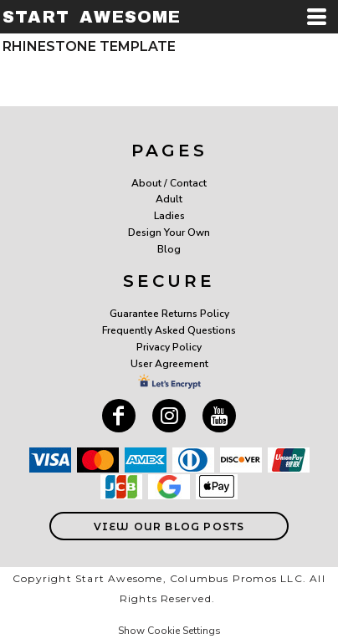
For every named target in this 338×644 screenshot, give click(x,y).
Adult (169, 199)
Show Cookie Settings (169, 631)
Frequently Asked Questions (169, 330)
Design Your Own (169, 233)
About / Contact (169, 183)
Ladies (169, 216)
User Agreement (169, 364)
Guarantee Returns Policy (169, 314)
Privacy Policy (169, 347)
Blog (169, 249)
